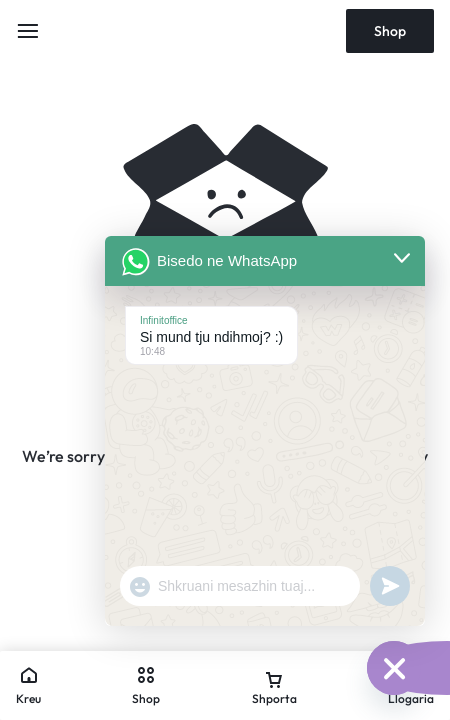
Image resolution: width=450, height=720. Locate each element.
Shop (390, 31)
